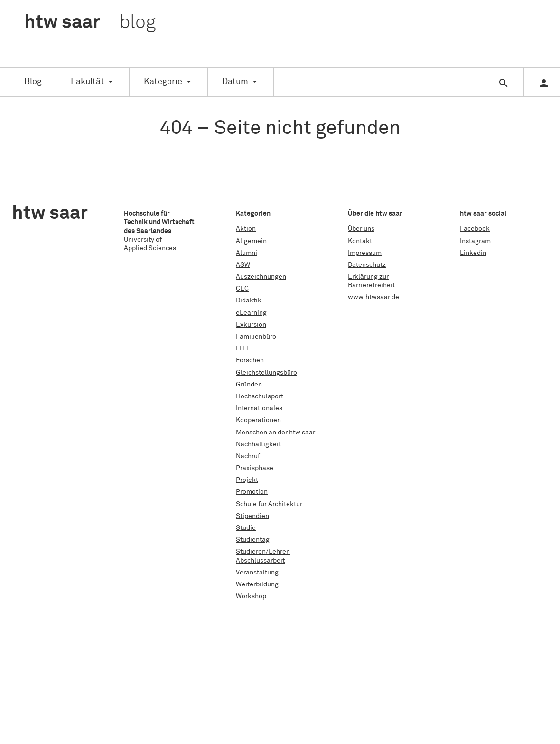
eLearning (251, 313)
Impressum (365, 253)
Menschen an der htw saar (275, 433)
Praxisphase (255, 468)
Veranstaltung (257, 573)
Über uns (361, 229)
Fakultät (87, 82)
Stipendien (252, 516)
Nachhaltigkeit (258, 444)
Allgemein (251, 241)
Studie (246, 528)
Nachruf (248, 456)
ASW (243, 265)
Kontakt (360, 241)
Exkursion (251, 325)
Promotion (252, 492)
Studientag (253, 540)
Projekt (247, 480)
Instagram (475, 241)
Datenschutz (367, 265)
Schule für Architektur (269, 504)
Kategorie (163, 82)
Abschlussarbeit (260, 561)
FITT (243, 348)
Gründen (249, 385)
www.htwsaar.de (373, 297)
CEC (242, 289)
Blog (33, 82)
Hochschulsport (260, 396)
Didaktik (249, 301)
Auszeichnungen (261, 277)
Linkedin (473, 253)
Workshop (251, 596)
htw (90, 23)
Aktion (246, 229)
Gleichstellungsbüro (266, 373)
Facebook (475, 229)
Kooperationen (258, 420)
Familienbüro (256, 337)
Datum (235, 82)
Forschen (250, 360)
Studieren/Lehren (263, 552)
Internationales (259, 408)
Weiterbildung (257, 584)
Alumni (247, 253)
